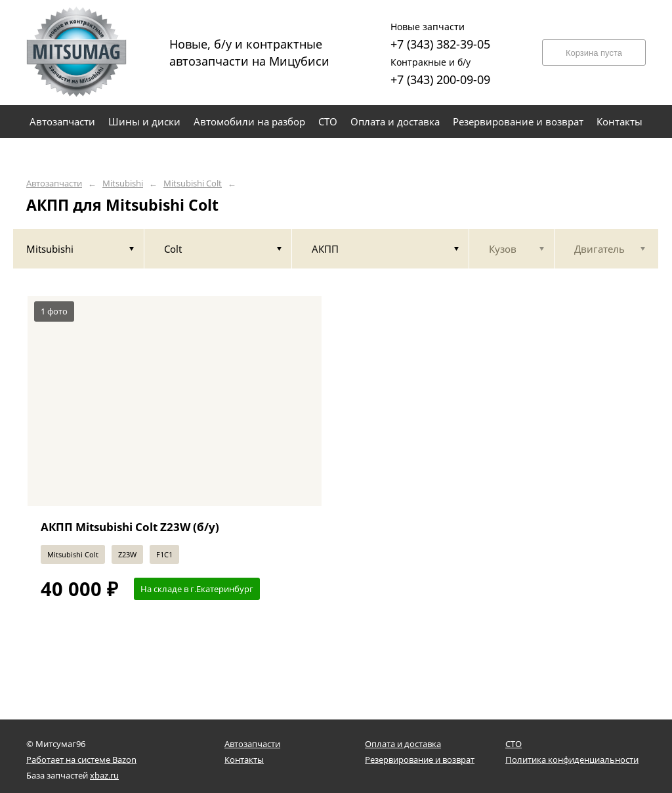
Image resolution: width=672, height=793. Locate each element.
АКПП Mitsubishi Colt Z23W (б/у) (130, 527)
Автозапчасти (54, 183)
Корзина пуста (594, 53)
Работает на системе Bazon (81, 760)
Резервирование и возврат (420, 760)
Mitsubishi (123, 183)
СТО (514, 744)
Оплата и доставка (403, 744)
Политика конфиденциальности (572, 760)
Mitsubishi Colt (193, 183)
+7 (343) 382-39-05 (440, 34)
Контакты (244, 760)
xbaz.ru (104, 775)
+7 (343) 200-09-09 (440, 70)
